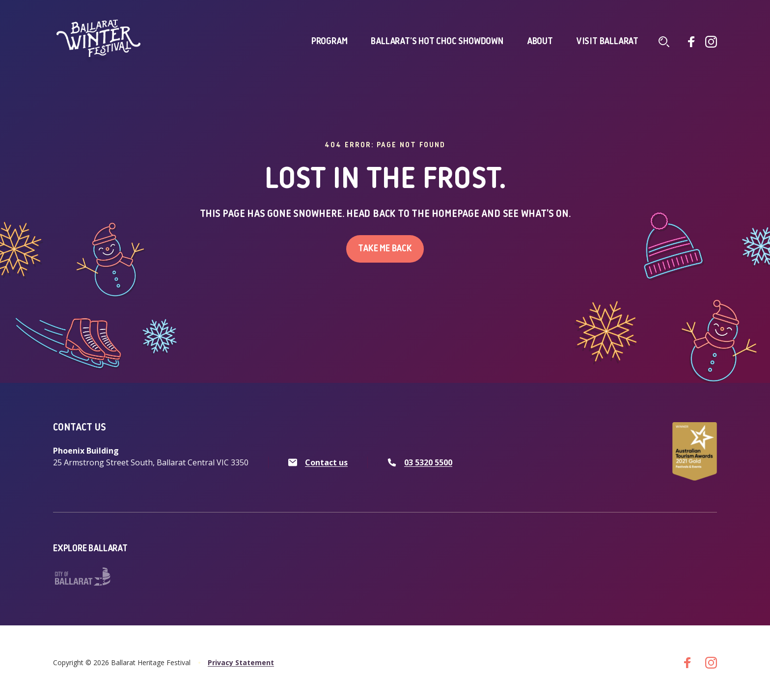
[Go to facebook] (691, 42)
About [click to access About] (540, 42)
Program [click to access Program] (330, 42)
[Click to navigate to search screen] (664, 42)
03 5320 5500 (428, 462)
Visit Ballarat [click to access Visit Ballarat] (607, 42)
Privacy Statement (241, 662)
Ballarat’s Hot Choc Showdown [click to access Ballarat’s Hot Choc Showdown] (437, 42)
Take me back (385, 249)
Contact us (326, 462)
